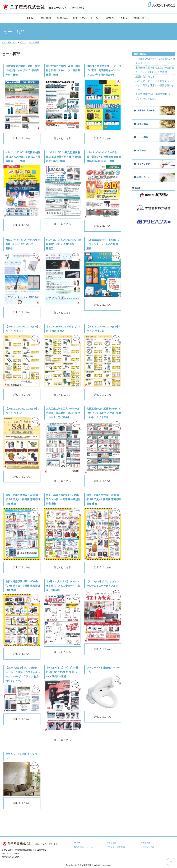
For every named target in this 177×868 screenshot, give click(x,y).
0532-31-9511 (163, 5)
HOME (31, 18)
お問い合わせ (142, 18)
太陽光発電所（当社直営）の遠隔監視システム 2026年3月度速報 (155, 70)
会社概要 (46, 18)
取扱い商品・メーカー (87, 18)
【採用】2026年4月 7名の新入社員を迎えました (155, 61)
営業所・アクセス (117, 18)
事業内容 (62, 18)
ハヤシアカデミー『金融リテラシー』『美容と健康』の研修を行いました (155, 85)
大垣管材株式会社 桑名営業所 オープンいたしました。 (154, 96)
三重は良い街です (145, 77)
